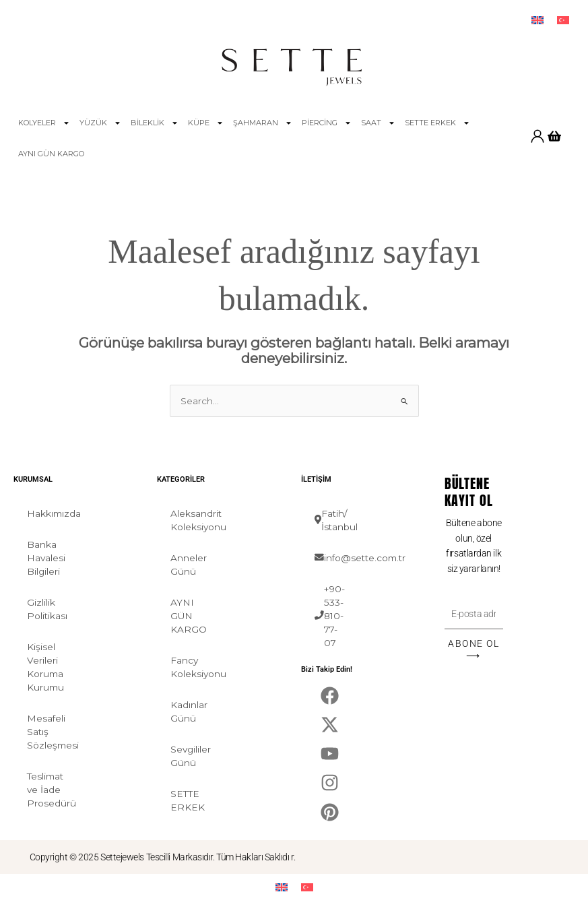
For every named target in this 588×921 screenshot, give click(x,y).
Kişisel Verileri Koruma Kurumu (45, 667)
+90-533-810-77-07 (330, 616)
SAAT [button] (378, 123)
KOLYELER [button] (44, 123)
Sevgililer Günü (191, 756)
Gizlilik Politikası (47, 609)
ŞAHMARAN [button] (263, 123)
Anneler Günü (189, 565)
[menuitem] (537, 21)
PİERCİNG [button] (327, 123)
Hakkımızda (50, 513)
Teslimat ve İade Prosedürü (50, 790)
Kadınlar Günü (189, 711)
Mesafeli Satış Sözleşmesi (50, 732)
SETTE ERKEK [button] (437, 123)
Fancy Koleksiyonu (193, 667)
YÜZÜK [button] (100, 123)
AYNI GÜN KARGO (51, 154)
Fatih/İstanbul (336, 520)
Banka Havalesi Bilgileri (46, 558)
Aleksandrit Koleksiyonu (193, 520)
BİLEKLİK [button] (155, 123)
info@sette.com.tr (337, 558)
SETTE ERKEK (188, 800)
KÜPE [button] (206, 123)
